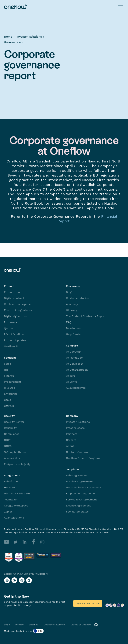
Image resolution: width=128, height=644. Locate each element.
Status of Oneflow (81, 625)
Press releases (75, 428)
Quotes (9, 328)
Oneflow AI (11, 346)
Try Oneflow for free (88, 604)
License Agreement (78, 506)
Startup (9, 406)
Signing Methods (15, 452)
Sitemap (34, 625)
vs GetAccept (75, 364)
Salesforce (11, 481)
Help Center (74, 334)
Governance (12, 42)
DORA (8, 446)
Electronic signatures (18, 310)
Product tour (12, 292)
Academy (72, 304)
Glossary (72, 310)
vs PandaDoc (74, 358)
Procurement (13, 382)
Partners (72, 434)
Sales (7, 364)
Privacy (19, 625)
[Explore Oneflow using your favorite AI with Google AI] (29, 580)
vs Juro (71, 376)
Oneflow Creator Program (83, 458)
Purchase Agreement (79, 481)
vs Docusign (74, 352)
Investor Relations (29, 37)
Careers (71, 440)
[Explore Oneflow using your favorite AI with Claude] (14, 580)
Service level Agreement (81, 500)
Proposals (10, 322)
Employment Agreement (82, 493)
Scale (7, 400)
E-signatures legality (17, 464)
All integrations (14, 518)
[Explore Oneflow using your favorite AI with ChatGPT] (7, 580)
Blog (69, 292)
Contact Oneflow (77, 452)
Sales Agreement (77, 475)
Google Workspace (16, 506)
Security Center (14, 422)
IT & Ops (9, 388)
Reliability (10, 428)
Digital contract (14, 298)
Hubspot (10, 487)
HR (6, 370)
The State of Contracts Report (86, 316)
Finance (9, 376)
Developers (73, 328)
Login (7, 625)
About (70, 446)
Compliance (12, 434)
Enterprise (11, 394)
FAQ (69, 322)
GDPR (8, 440)
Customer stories (77, 298)
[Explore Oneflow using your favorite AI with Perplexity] (22, 580)
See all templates (77, 512)
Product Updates (15, 340)
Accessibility (12, 458)
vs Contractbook (77, 370)
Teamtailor (11, 500)
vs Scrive (72, 382)
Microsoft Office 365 (17, 493)
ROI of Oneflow (14, 334)
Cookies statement (54, 625)
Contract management (19, 304)
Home (8, 37)
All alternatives (76, 388)
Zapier (8, 512)
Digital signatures (15, 316)
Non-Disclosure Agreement (84, 487)
